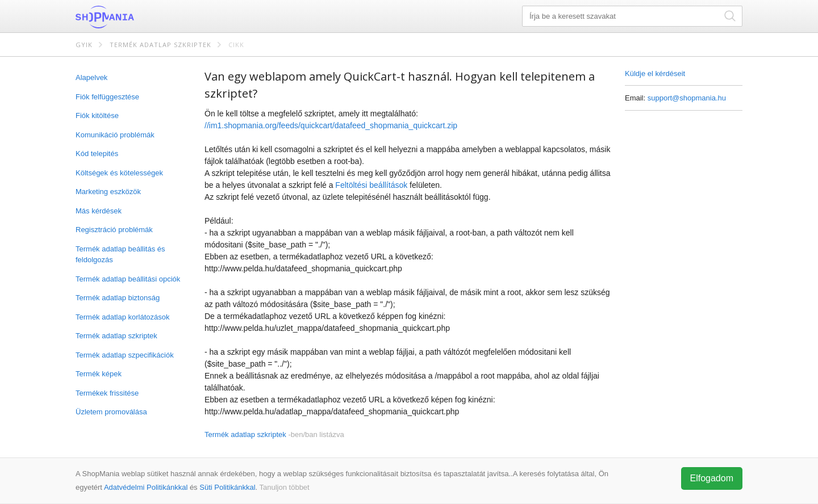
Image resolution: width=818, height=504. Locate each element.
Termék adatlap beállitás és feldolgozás (120, 255)
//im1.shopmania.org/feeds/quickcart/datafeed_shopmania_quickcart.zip (331, 125)
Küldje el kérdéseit (655, 73)
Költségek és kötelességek (119, 173)
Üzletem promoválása (111, 412)
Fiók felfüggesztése (107, 97)
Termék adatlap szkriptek (160, 45)
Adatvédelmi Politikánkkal (146, 487)
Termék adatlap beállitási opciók (128, 279)
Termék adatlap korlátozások (122, 317)
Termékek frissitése (107, 393)
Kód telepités (97, 154)
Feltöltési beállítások (371, 185)
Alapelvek (91, 77)
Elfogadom (712, 478)
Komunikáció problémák (115, 135)
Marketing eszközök (108, 192)
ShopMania (132, 17)
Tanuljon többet (285, 487)
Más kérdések (99, 211)
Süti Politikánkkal (227, 487)
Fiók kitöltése (97, 115)
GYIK (84, 45)
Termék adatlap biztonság (118, 298)
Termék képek (99, 374)
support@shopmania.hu (687, 98)
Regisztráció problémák (114, 230)
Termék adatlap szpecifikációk (125, 355)
